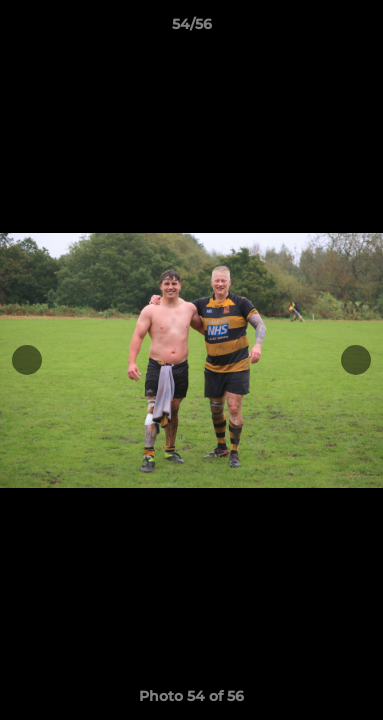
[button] (359, 29)
